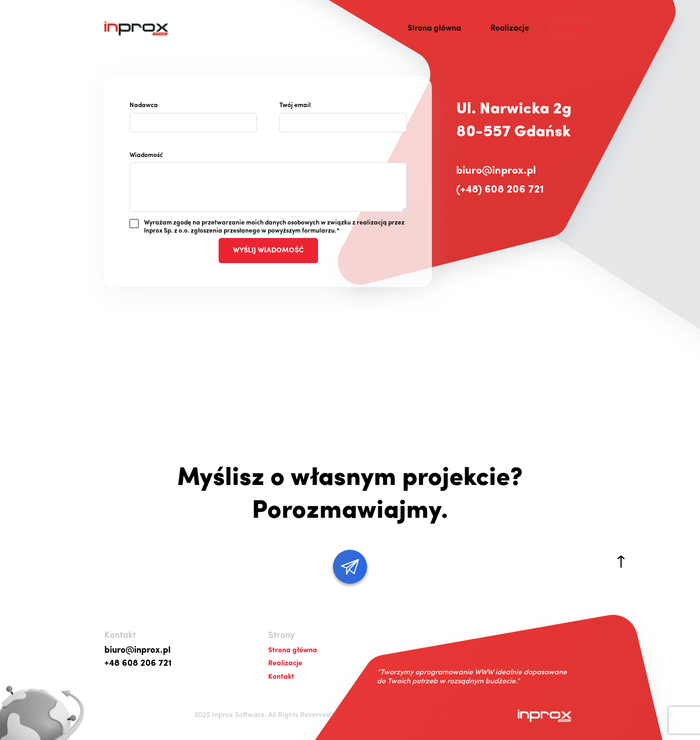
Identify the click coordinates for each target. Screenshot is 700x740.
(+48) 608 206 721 (500, 190)
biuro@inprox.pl (496, 171)
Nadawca (144, 105)
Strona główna (434, 29)
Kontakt (572, 29)
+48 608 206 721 (138, 664)
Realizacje (510, 29)
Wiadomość (146, 155)
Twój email (295, 105)
